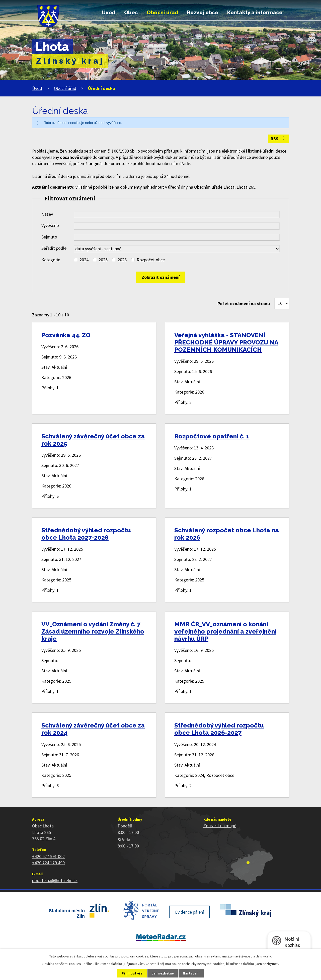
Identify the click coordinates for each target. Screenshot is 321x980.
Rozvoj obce (203, 13)
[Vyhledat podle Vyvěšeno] (177, 226)
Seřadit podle (54, 248)
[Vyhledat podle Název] (177, 215)
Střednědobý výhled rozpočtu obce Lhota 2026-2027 (219, 729)
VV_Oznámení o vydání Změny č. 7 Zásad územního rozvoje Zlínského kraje (93, 631)
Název (47, 214)
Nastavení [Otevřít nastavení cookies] (191, 973)
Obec (131, 13)
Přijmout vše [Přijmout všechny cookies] (132, 973)
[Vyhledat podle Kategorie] (76, 260)
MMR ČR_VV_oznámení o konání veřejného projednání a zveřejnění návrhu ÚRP (225, 631)
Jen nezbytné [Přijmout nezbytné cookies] (163, 973)
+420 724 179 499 (48, 863)
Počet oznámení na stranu (244, 303)
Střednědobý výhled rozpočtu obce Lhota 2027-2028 (86, 534)
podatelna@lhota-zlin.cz (55, 880)
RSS (278, 139)
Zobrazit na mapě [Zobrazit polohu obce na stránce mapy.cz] (220, 826)
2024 (84, 260)
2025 (103, 260)
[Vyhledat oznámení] (160, 277)
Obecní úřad (163, 13)
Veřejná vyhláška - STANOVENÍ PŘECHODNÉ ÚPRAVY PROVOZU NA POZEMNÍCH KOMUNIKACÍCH (226, 342)
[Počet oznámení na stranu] (282, 303)
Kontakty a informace (255, 13)
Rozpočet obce (151, 260)
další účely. (264, 956)
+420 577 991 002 (48, 856)
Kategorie (51, 260)
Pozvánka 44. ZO (66, 335)
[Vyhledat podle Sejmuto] (177, 237)
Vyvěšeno (50, 225)
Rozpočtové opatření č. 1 (212, 436)
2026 (122, 260)
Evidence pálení (189, 912)
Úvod (109, 13)
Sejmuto (49, 237)
